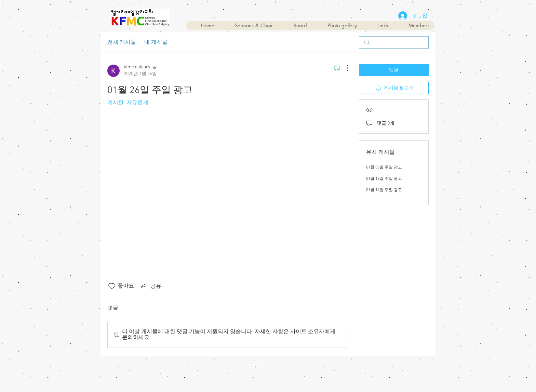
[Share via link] (150, 286)
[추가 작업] (344, 68)
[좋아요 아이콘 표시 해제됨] (112, 286)
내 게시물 (156, 42)
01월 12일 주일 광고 (384, 179)
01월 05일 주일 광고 (384, 167)
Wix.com (307, 365)
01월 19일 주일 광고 (384, 190)
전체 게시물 (122, 42)
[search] (394, 42)
